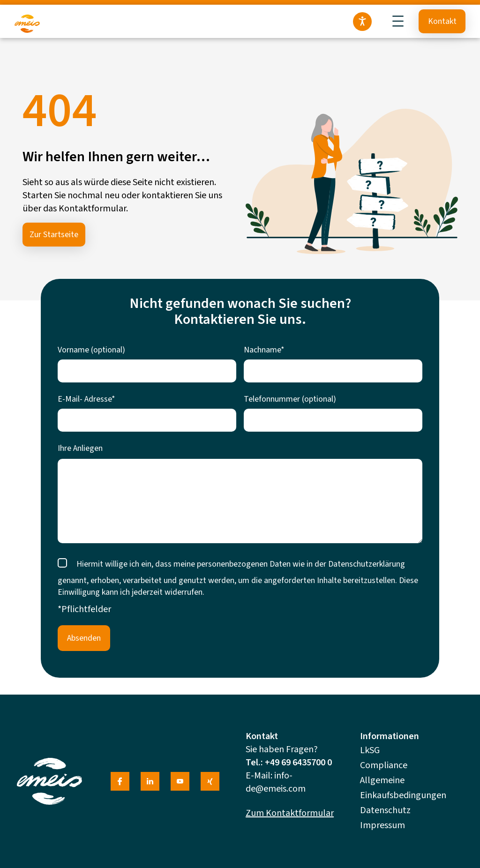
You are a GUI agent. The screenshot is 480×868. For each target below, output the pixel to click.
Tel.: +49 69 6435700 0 (289, 763)
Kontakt (442, 21)
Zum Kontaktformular (290, 813)
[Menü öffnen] (398, 21)
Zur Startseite (54, 235)
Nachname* (264, 350)
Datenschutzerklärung (367, 564)
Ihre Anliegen (80, 448)
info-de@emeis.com (276, 782)
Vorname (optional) (91, 350)
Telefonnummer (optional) (290, 399)
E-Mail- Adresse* (86, 399)
